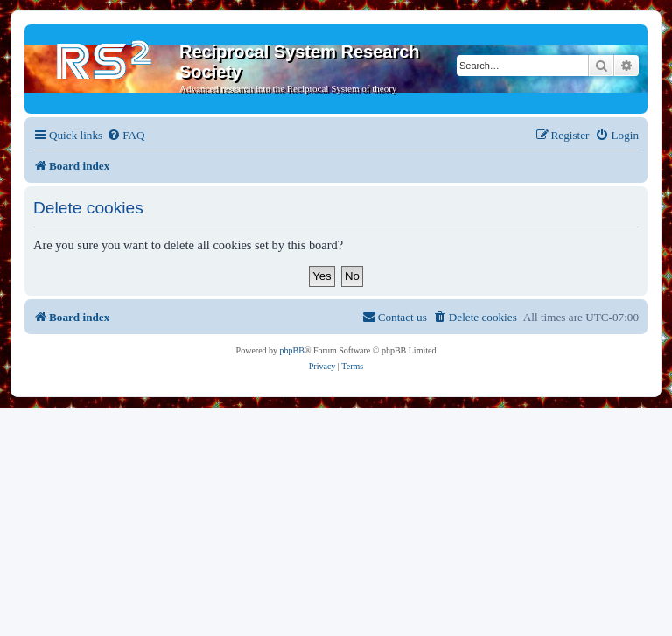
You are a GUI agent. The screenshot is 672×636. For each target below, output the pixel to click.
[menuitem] (126, 135)
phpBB (292, 350)
